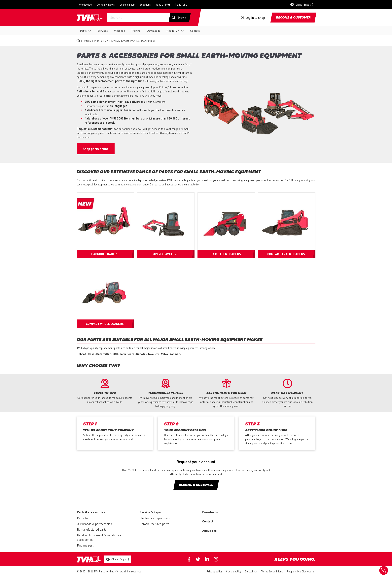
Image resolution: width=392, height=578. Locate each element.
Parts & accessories (91, 512)
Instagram (216, 559)
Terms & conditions (272, 571)
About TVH (173, 30)
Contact (195, 30)
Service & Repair (151, 512)
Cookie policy (234, 571)
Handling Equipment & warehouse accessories (99, 537)
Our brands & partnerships (94, 524)
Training (136, 30)
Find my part (85, 545)
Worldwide (85, 4)
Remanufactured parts (92, 529)
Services (103, 30)
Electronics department (155, 518)
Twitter (198, 559)
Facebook (189, 559)
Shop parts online (96, 149)
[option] (105, 391)
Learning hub (127, 4)
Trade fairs (181, 4)
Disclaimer (251, 571)
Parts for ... (84, 518)
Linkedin (207, 559)
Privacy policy (214, 571)
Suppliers (145, 4)
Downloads (154, 30)
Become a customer (293, 18)
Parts (83, 30)
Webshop (120, 30)
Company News (106, 4)
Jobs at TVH (163, 4)
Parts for (101, 40)
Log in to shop (255, 18)
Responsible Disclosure (300, 571)
